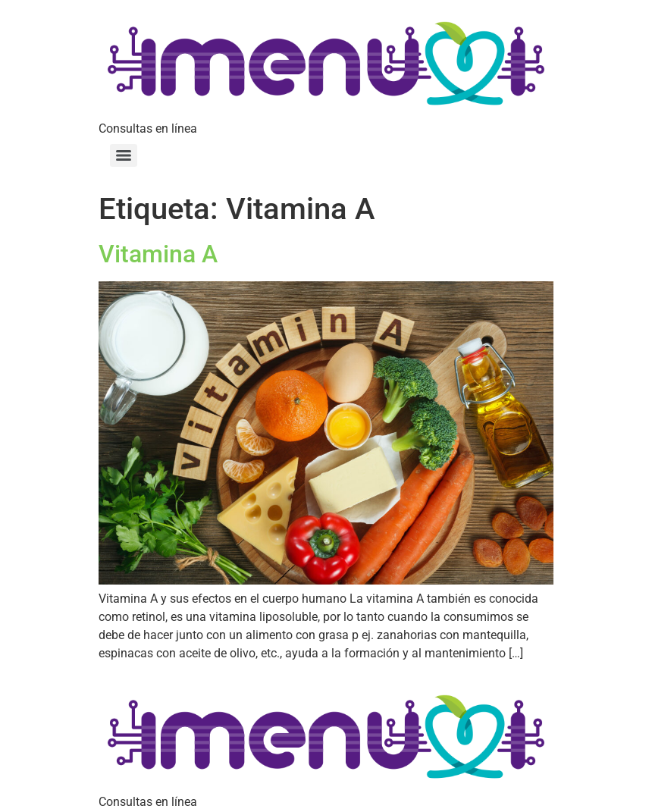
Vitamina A (158, 254)
